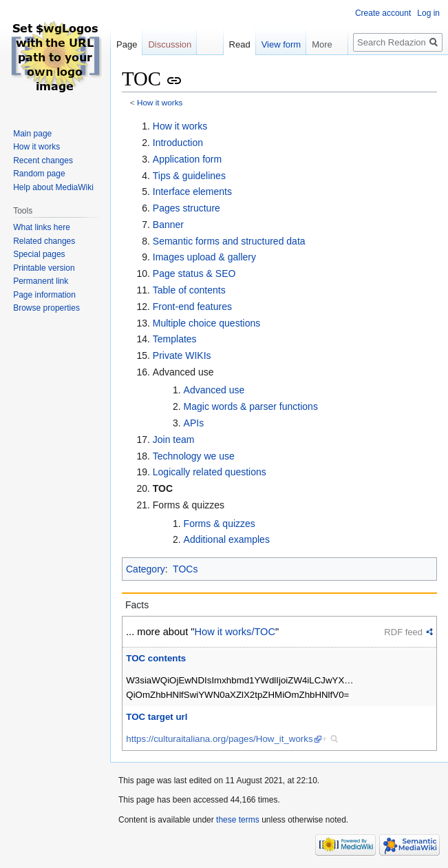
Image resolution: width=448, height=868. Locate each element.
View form (275, 44)
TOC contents (156, 658)
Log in (428, 13)
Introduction (178, 143)
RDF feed (403, 632)
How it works (160, 102)
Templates (175, 339)
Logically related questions (210, 472)
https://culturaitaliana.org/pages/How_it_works (219, 739)
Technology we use (194, 456)
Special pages (39, 254)
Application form (187, 159)
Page (127, 44)
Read (233, 44)
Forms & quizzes (220, 524)
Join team (174, 440)
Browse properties (46, 308)
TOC (163, 488)
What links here (42, 227)
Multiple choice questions (206, 323)
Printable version (44, 268)
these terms (238, 820)
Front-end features (192, 307)
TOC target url (157, 717)
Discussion (170, 44)
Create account (383, 13)
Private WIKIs (182, 355)
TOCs (185, 569)
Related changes (44, 241)
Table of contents (189, 290)
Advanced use (214, 390)
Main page (32, 134)
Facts (137, 605)
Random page (39, 174)
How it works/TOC (235, 632)
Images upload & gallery (204, 257)
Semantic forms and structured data (229, 241)
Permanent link (41, 281)
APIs (194, 423)
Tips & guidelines (189, 176)
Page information (44, 295)
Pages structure (186, 208)
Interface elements (192, 192)
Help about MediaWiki (53, 187)
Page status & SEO (194, 273)
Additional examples (227, 539)
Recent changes (43, 161)
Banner (168, 225)
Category (146, 569)
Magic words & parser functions (251, 406)
